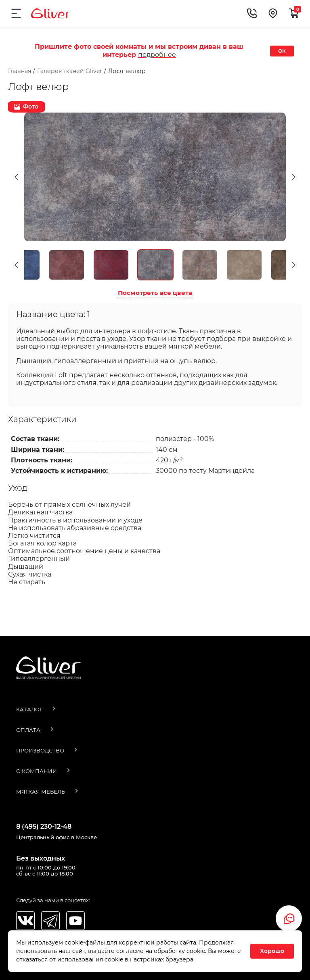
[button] (17, 195)
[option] (155, 195)
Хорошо (272, 951)
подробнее (157, 55)
